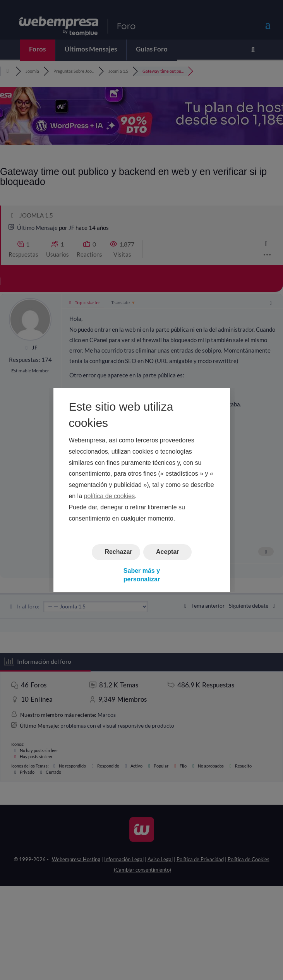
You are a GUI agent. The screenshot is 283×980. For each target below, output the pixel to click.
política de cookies (109, 496)
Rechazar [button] (118, 552)
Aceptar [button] (167, 552)
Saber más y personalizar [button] (141, 575)
